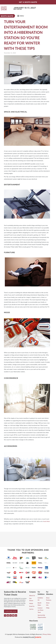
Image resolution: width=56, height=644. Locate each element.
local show (47, 521)
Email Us (32, 606)
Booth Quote (7, 16)
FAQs (48, 608)
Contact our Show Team (41, 610)
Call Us (31, 609)
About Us (32, 595)
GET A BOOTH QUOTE (28, 2)
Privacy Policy (47, 634)
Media (31, 603)
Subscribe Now (11, 611)
